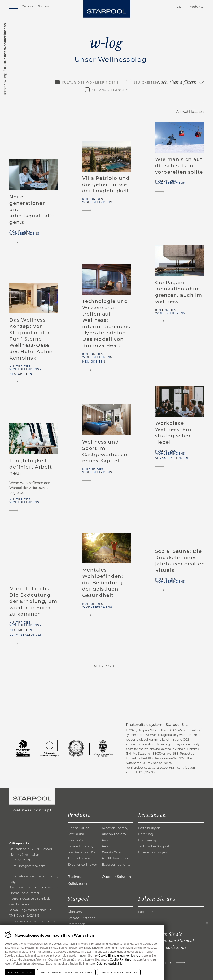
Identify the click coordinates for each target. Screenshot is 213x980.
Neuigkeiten (145, 83)
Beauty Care (111, 852)
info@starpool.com (32, 866)
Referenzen (77, 924)
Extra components (116, 864)
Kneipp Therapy (114, 834)
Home (5, 91)
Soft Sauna (76, 834)
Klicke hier (159, 963)
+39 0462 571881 (23, 860)
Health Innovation (116, 858)
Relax (106, 846)
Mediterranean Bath (83, 852)
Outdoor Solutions (117, 877)
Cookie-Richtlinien (121, 960)
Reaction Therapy (115, 828)
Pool (105, 840)
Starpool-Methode (82, 918)
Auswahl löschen (190, 112)
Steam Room (78, 840)
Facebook (146, 912)
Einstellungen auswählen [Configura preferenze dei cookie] (119, 972)
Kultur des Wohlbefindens (90, 83)
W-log (5, 78)
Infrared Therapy (80, 846)
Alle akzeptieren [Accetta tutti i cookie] (20, 972)
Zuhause (28, 6)
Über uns (75, 912)
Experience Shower (82, 864)
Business (43, 6)
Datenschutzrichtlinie (110, 964)
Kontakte (151, 7)
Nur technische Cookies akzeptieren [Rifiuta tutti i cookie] (67, 972)
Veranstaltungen (110, 90)
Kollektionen (78, 884)
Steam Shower (79, 858)
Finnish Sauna (78, 828)
